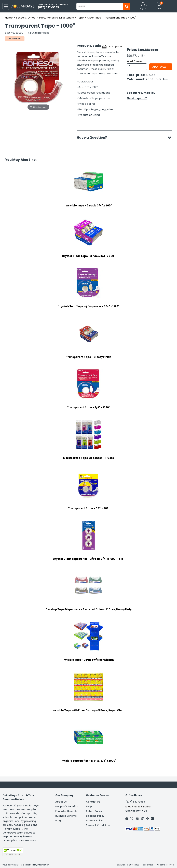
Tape (80, 18)
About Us (61, 802)
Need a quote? (137, 98)
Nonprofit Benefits (67, 806)
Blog (58, 821)
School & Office (26, 18)
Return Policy (94, 811)
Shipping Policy (95, 816)
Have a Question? (94, 137)
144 (165, 79)
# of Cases (135, 61)
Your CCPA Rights (11, 865)
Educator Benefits (66, 811)
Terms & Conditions (98, 825)
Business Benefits (66, 816)
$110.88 (151, 75)
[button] (143, 6)
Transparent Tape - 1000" (120, 18)
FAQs (89, 806)
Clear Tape (94, 18)
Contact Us (93, 802)
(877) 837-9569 (135, 802)
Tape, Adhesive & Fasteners (56, 18)
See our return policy (141, 93)
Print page (115, 46)
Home (9, 18)
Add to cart (161, 67)
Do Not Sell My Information (36, 865)
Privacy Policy (94, 821)
